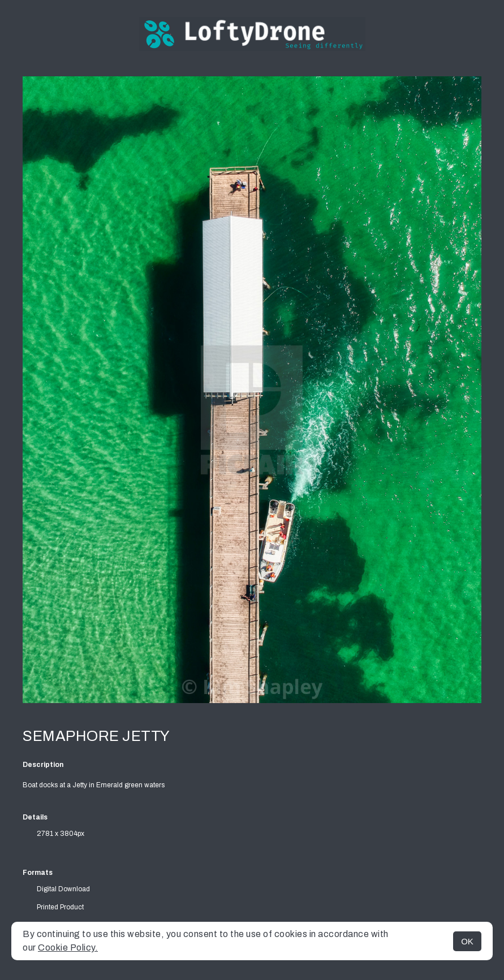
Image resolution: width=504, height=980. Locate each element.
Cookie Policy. (68, 948)
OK (467, 941)
